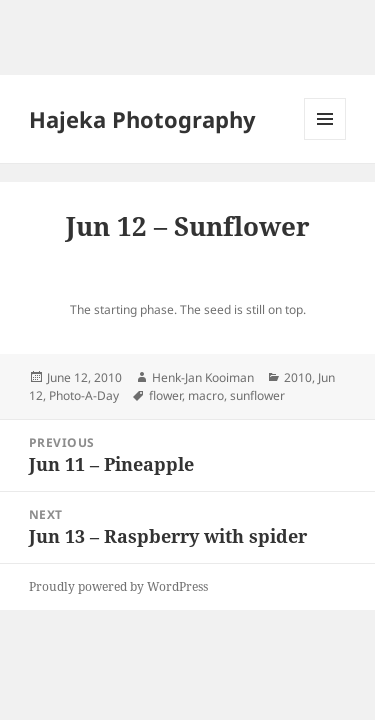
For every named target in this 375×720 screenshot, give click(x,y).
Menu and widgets (325, 139)
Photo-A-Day (84, 395)
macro (206, 395)
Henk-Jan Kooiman (203, 377)
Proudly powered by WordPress (118, 586)
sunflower (257, 395)
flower (165, 395)
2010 (298, 377)
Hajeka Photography (142, 119)
